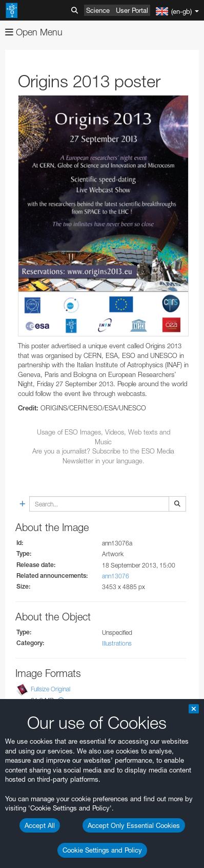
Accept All (40, 825)
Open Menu (34, 32)
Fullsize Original (50, 689)
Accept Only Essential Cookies (134, 825)
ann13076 (116, 576)
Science (98, 10)
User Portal (132, 10)
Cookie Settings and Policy (102, 850)
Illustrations (117, 643)
